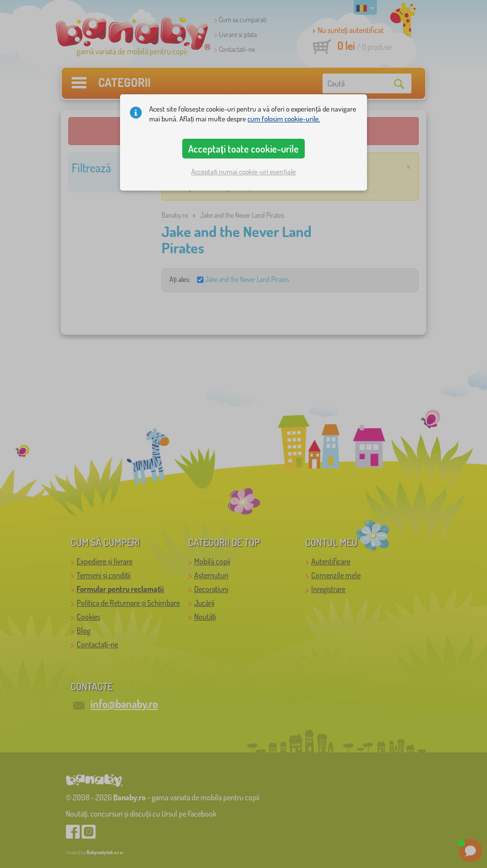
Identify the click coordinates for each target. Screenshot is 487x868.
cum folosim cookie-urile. (284, 119)
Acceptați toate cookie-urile (243, 149)
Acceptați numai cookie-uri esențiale (243, 172)
